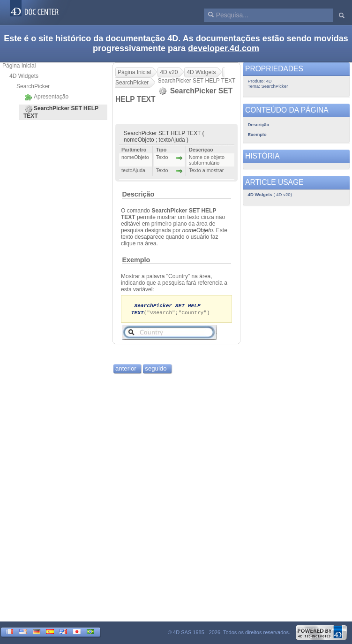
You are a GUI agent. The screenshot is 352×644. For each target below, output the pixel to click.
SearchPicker (33, 86)
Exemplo (136, 260)
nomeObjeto (198, 230)
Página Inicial (19, 66)
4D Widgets (24, 76)
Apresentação (47, 97)
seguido (156, 369)
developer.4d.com (224, 48)
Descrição (138, 194)
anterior (126, 369)
